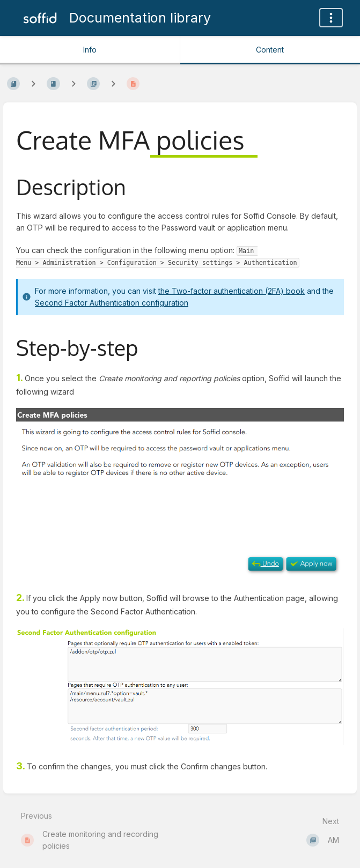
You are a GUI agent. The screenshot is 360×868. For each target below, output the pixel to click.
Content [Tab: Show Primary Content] (270, 50)
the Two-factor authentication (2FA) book (232, 291)
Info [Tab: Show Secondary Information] (90, 50)
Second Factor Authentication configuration (112, 303)
